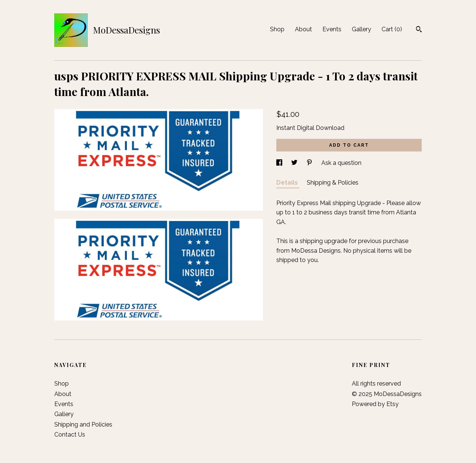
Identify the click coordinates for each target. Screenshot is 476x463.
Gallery (361, 29)
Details (288, 183)
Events (332, 29)
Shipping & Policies (333, 183)
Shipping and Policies (83, 424)
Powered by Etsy (375, 404)
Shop (277, 29)
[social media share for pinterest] (310, 163)
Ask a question (341, 163)
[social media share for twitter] (295, 163)
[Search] (419, 30)
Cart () (392, 29)
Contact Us (70, 435)
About (303, 29)
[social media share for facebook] (280, 163)
